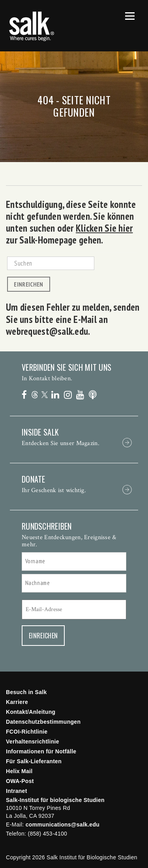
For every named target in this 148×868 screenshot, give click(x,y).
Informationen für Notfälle (41, 751)
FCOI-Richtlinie (27, 732)
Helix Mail (19, 771)
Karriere (17, 702)
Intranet (17, 791)
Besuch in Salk (26, 692)
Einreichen (28, 284)
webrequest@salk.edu (47, 331)
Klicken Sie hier (104, 228)
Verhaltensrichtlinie (33, 742)
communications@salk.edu (63, 825)
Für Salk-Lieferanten (34, 761)
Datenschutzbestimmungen (43, 722)
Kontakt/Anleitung (31, 712)
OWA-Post (20, 781)
